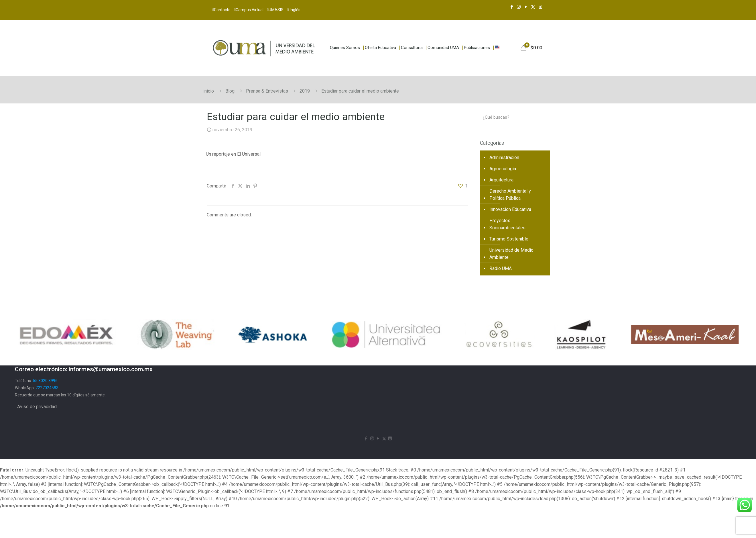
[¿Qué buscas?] (515, 117)
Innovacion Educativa (510, 209)
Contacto (222, 10)
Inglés (294, 10)
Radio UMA (501, 268)
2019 (305, 91)
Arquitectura (501, 180)
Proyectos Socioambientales (507, 224)
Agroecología (503, 169)
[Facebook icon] (512, 7)
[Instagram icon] (519, 7)
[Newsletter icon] (540, 7)
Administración (504, 158)
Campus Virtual (249, 10)
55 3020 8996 (45, 381)
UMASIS (275, 10)
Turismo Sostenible (509, 239)
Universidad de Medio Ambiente (511, 254)
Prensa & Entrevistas (267, 91)
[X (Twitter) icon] (533, 7)
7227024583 (47, 388)
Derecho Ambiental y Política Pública (510, 195)
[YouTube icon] (526, 7)
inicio (209, 91)
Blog (230, 91)
